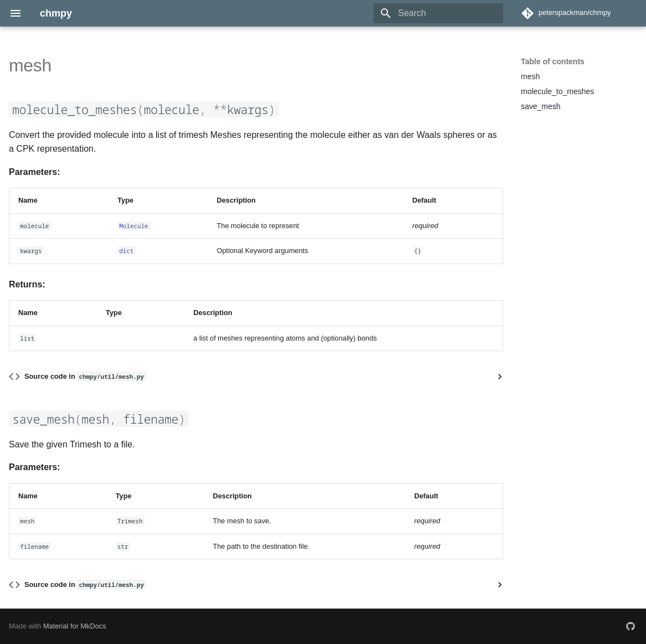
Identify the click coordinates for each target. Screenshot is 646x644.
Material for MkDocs (75, 626)
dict (126, 251)
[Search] (438, 13)
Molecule (133, 226)
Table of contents (553, 61)
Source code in (85, 376)
